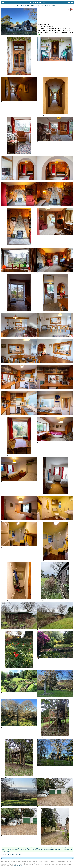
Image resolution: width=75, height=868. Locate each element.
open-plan (11, 850)
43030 (55, 6)
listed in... (41, 34)
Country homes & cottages (14, 854)
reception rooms (48, 850)
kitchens (40, 850)
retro (46, 848)
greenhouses (6, 851)
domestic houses (29, 6)
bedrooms (57, 850)
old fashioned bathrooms (22, 850)
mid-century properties (37, 848)
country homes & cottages (44, 6)
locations (20, 6)
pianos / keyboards (67, 850)
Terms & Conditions (18, 866)
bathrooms (34, 850)
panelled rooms (53, 848)
